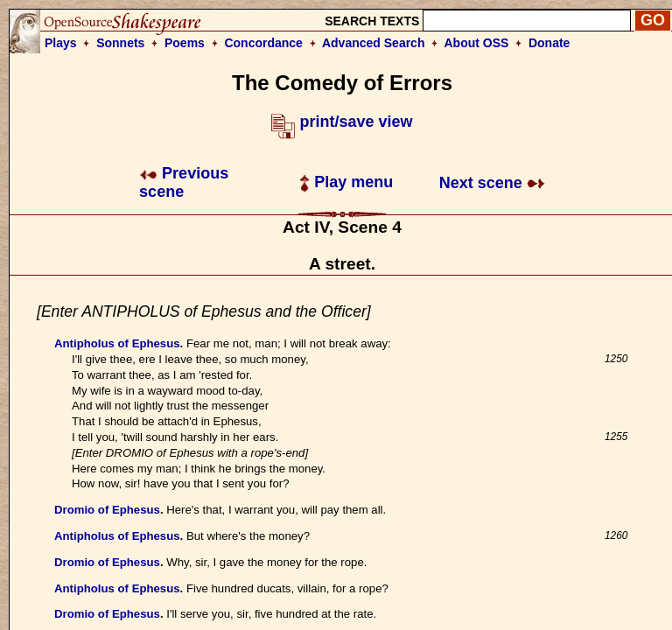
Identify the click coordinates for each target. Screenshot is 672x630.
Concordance (263, 43)
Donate (549, 43)
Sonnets (120, 43)
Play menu (346, 182)
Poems (185, 43)
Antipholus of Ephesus (117, 343)
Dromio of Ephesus (107, 510)
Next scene (492, 183)
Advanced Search (374, 43)
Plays (61, 43)
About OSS (477, 43)
